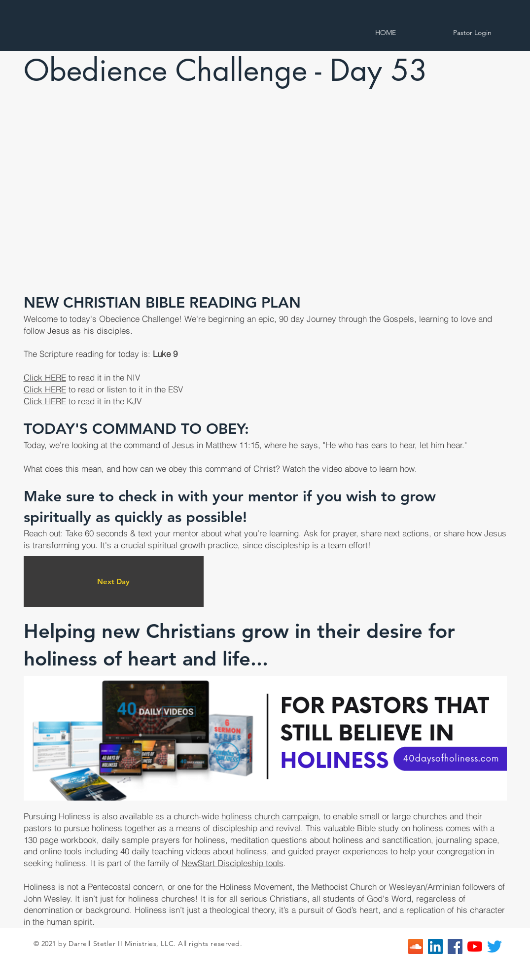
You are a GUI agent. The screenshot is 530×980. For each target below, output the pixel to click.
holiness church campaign (270, 816)
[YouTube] (475, 946)
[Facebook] (455, 946)
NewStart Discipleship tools (232, 863)
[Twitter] (495, 946)
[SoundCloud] (416, 946)
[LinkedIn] (435, 946)
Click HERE (45, 377)
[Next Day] (114, 581)
